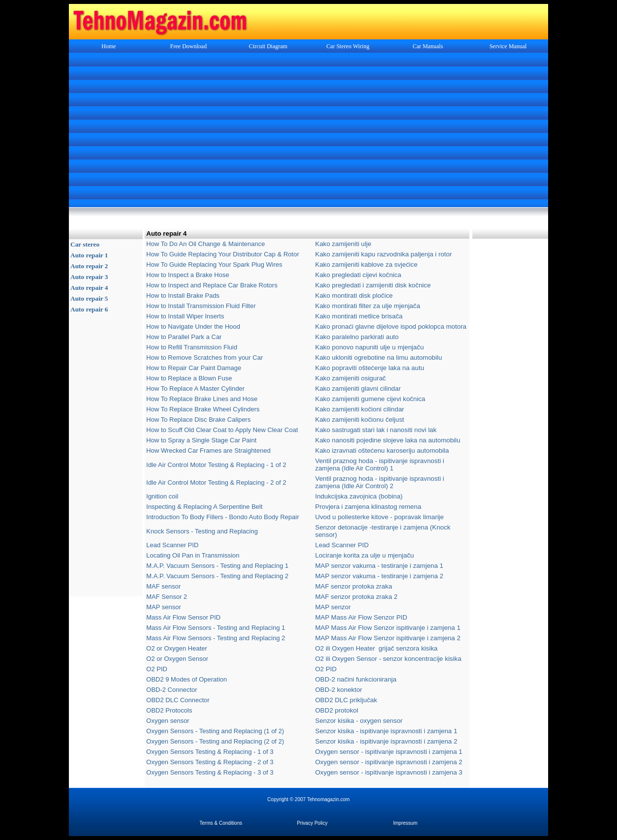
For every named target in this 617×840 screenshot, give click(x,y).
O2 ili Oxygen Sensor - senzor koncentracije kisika (388, 659)
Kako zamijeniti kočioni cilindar (360, 409)
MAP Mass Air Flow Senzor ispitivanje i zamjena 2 (388, 638)
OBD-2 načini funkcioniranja (356, 679)
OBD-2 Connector (171, 690)
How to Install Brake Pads (183, 296)
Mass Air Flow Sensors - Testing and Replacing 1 (216, 628)
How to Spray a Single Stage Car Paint (201, 440)
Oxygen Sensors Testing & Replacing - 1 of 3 (210, 752)
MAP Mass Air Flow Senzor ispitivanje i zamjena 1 (388, 628)
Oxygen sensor (168, 721)
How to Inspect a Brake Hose (187, 275)
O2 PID (157, 669)
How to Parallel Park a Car (184, 337)
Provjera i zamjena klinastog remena (369, 507)
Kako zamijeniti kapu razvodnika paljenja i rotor (384, 254)
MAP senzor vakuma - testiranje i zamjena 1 (380, 566)
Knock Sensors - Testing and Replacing (202, 531)
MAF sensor (163, 586)
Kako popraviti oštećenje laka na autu (370, 368)
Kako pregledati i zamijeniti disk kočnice (373, 285)
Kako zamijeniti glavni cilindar (358, 389)
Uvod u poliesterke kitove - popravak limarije (380, 517)
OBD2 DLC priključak (346, 700)
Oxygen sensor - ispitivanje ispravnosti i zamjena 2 (389, 762)
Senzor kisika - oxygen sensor (359, 721)
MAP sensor (164, 607)
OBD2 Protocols (169, 710)
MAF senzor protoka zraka (354, 586)
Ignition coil (162, 496)
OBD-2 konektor (339, 690)
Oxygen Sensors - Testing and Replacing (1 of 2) (215, 731)
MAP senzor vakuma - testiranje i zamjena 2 (380, 576)
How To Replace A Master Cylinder (195, 389)
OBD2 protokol (337, 710)
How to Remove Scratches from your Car (204, 358)
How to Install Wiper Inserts (185, 316)
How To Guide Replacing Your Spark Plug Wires (214, 264)
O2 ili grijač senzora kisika (377, 648)
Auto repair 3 (89, 277)
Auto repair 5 (89, 298)
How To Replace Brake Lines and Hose (202, 399)
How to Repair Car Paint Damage (194, 368)
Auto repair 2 (89, 266)
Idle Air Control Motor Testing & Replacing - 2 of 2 (216, 482)
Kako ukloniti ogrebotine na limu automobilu (379, 358)
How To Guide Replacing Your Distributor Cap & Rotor (222, 254)
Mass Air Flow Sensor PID (183, 617)
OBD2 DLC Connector (178, 700)
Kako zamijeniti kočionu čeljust (360, 420)
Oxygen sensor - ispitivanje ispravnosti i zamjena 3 (389, 772)
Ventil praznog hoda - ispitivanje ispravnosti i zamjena (380, 465)
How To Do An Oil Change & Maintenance (205, 244)
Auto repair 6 (89, 309)
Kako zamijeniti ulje (343, 244)
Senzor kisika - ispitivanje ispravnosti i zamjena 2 (386, 741)
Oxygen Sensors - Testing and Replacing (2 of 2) (215, 741)
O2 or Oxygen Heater (177, 648)
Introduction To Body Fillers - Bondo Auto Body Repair (223, 517)
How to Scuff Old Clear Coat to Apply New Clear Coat (222, 430)
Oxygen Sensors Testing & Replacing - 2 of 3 (210, 762)
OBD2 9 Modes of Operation (186, 679)
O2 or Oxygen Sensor (177, 659)
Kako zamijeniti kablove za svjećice (367, 264)
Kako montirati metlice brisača (359, 316)
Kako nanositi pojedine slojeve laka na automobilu (388, 440)
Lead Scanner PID (172, 545)
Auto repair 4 (89, 288)
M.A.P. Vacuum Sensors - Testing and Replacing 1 (217, 566)
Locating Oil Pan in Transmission (193, 555)
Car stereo (85, 244)
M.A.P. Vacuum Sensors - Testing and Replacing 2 (217, 576)
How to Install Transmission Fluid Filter (201, 306)
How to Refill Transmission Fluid (192, 347)
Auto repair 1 (89, 255)
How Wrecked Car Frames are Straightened (208, 451)
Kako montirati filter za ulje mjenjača (368, 306)
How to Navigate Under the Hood (193, 327)
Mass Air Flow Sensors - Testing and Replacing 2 (216, 638)
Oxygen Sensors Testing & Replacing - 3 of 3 (210, 772)
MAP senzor (333, 607)
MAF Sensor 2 (167, 597)
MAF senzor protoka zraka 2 (356, 597)
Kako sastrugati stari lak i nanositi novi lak (376, 430)
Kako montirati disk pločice (354, 296)
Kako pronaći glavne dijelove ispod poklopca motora (391, 327)
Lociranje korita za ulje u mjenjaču (365, 555)
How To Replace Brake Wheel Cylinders (203, 409)
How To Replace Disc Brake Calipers (198, 420)
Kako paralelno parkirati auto (357, 337)
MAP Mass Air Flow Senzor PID (361, 617)
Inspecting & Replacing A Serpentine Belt (204, 507)
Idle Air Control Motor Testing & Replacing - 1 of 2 (216, 465)
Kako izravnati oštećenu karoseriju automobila (382, 451)
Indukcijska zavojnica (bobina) (359, 496)
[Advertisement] (308, 131)
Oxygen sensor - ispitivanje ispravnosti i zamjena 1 (389, 752)
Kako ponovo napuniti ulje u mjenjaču (370, 347)
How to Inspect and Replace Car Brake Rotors (213, 285)
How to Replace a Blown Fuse (189, 378)
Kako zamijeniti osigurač (351, 378)
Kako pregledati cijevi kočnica (358, 275)
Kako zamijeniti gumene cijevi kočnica (370, 399)
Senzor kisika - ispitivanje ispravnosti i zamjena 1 (386, 731)
